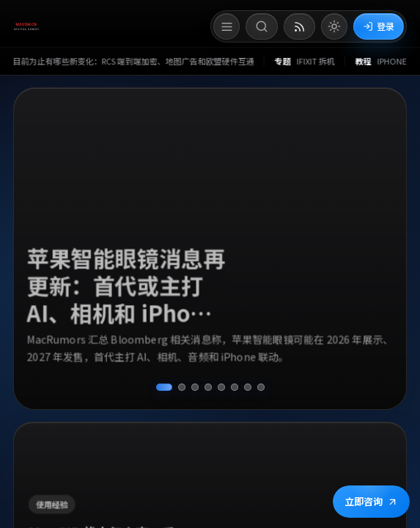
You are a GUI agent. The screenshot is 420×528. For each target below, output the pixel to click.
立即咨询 (371, 501)
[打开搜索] (262, 26)
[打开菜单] (226, 26)
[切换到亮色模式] (334, 26)
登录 (379, 26)
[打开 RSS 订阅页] (299, 26)
